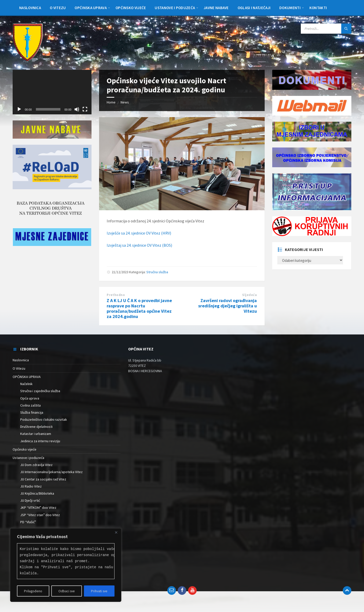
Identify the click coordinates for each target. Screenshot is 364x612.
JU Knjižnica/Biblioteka (37, 493)
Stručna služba (157, 272)
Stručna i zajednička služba (40, 391)
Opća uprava (30, 398)
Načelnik (26, 384)
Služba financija (32, 412)
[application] (52, 92)
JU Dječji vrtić (30, 500)
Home (111, 102)
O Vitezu (19, 368)
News (125, 102)
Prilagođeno (33, 591)
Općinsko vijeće (25, 449)
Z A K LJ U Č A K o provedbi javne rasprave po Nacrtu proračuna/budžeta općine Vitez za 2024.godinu (139, 308)
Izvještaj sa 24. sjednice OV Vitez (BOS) (139, 245)
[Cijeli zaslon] (85, 109)
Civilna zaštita (30, 405)
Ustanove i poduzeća (28, 458)
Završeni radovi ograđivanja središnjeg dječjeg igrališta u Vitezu (227, 306)
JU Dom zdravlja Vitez (36, 465)
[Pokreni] (19, 109)
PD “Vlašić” (28, 522)
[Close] (116, 533)
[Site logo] (28, 60)
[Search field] (326, 29)
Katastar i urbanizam (36, 434)
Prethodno (116, 295)
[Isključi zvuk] (77, 109)
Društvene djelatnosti (36, 427)
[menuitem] (30, 8)
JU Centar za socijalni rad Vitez (43, 479)
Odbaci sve (66, 591)
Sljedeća (249, 295)
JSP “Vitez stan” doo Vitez (40, 515)
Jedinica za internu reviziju (40, 441)
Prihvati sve (99, 591)
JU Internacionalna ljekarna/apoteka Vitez (51, 472)
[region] (66, 565)
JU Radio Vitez (31, 486)
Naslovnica (21, 360)
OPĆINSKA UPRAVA (27, 377)
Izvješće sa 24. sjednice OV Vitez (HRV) (139, 233)
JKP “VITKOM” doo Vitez (38, 508)
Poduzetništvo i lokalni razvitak (44, 419)
